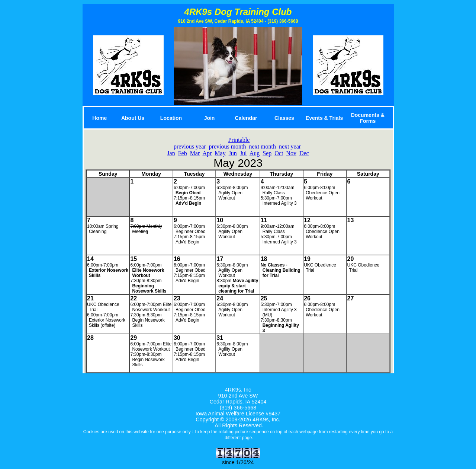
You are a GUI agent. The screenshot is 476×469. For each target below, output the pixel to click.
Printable (239, 140)
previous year (190, 146)
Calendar (246, 118)
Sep (267, 153)
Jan (171, 153)
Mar (195, 153)
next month (263, 146)
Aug (255, 153)
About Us (133, 118)
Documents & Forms (368, 118)
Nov (291, 153)
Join (210, 118)
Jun (233, 153)
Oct (279, 153)
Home (99, 118)
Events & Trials (324, 118)
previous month (228, 146)
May (220, 153)
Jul (243, 153)
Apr (207, 153)
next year (290, 146)
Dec (304, 153)
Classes (284, 118)
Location (171, 118)
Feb (183, 153)
